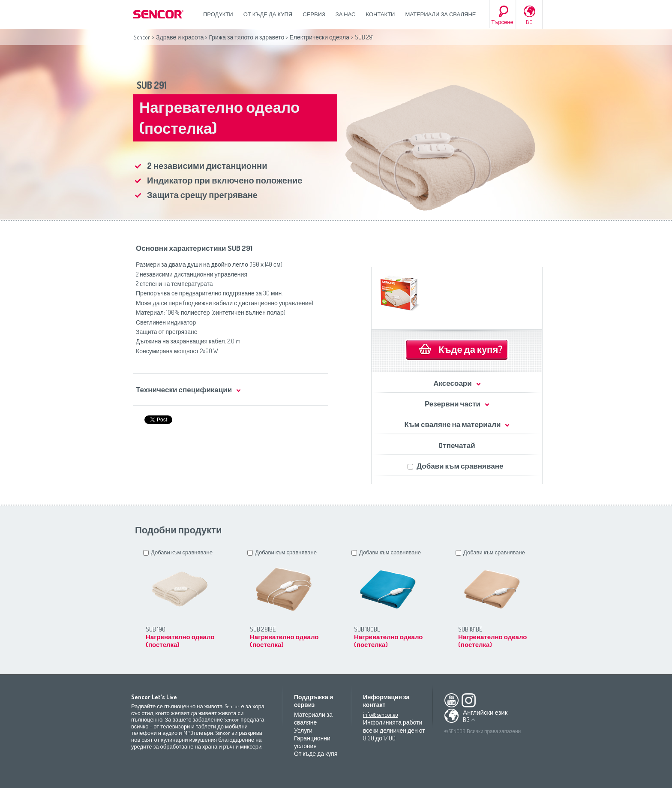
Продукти (218, 14)
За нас (346, 14)
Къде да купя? (470, 349)
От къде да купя (268, 14)
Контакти (381, 14)
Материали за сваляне (440, 14)
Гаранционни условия (312, 742)
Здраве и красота (180, 37)
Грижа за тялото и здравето (246, 37)
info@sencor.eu (381, 714)
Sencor (142, 37)
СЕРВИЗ (314, 14)
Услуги (303, 730)
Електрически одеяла (319, 37)
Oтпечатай (457, 445)
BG (529, 22)
